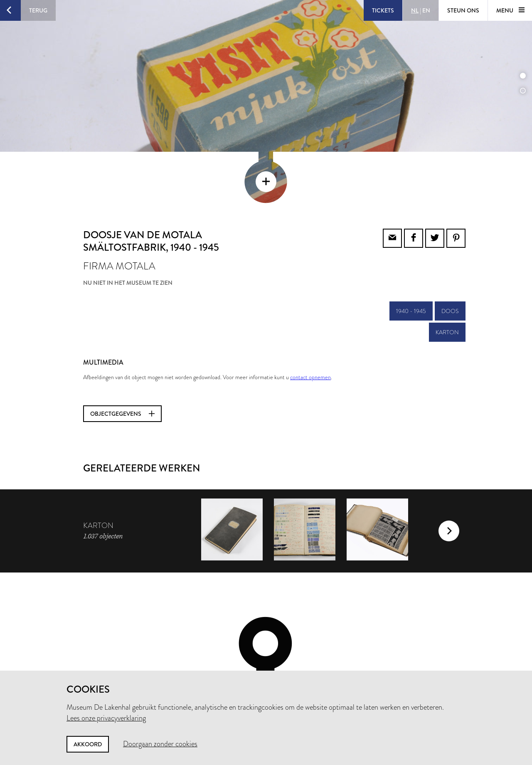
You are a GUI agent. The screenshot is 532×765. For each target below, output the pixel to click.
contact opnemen (310, 321)
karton (447, 276)
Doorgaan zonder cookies (160, 744)
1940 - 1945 (411, 255)
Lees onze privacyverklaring (106, 718)
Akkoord (88, 744)
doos (450, 255)
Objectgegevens (122, 358)
